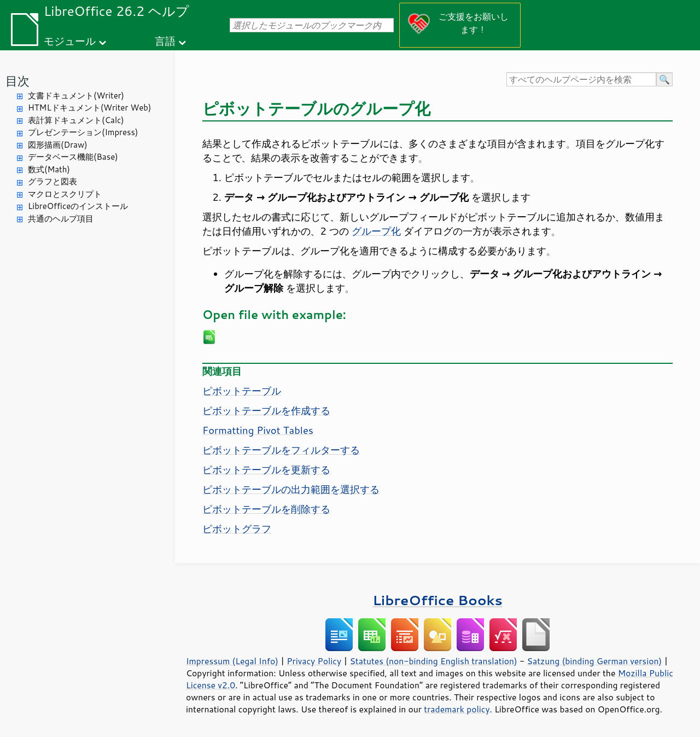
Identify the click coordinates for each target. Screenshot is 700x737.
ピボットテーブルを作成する (266, 410)
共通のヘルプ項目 (61, 219)
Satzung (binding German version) (595, 661)
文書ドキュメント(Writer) (76, 95)
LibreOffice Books (437, 600)
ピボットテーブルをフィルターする (281, 450)
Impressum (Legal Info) (232, 661)
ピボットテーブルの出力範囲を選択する (291, 489)
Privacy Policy (314, 661)
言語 (165, 41)
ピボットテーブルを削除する (266, 509)
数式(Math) (49, 169)
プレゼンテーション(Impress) (83, 132)
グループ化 (376, 231)
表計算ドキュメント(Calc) (76, 120)
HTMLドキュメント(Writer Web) (89, 108)
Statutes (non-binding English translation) (433, 661)
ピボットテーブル (242, 391)
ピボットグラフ (237, 529)
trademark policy (457, 709)
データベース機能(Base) (73, 157)
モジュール (70, 41)
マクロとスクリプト (65, 194)
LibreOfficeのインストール (78, 206)
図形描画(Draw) (58, 145)
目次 (17, 81)
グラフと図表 (52, 181)
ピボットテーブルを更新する (266, 469)
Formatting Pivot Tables (258, 430)
